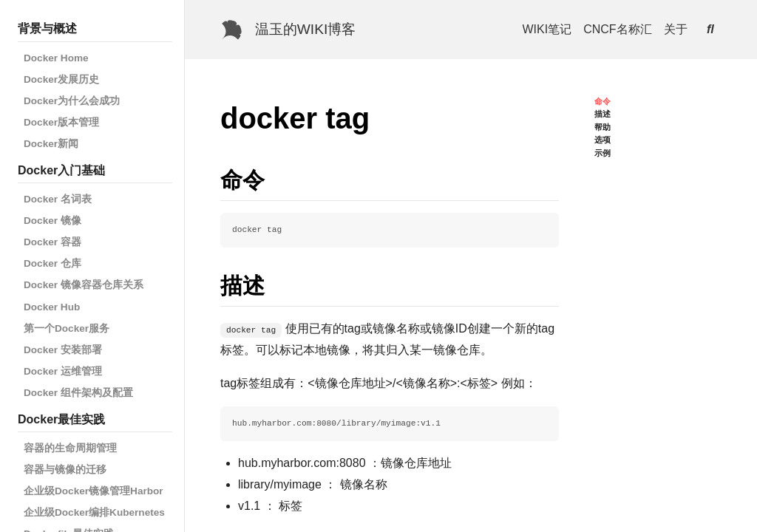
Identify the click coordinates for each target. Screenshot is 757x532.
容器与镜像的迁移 (65, 470)
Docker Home (56, 58)
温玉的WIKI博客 (306, 29)
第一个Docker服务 (67, 328)
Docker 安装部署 (63, 350)
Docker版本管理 (61, 122)
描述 (602, 114)
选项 (602, 140)
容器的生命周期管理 (70, 448)
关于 (676, 29)
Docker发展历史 (61, 79)
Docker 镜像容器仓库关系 (84, 285)
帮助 (602, 127)
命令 (602, 101)
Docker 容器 (52, 242)
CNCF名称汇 (617, 29)
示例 (602, 153)
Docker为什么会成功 (72, 101)
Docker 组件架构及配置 (78, 393)
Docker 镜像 (52, 221)
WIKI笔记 (547, 29)
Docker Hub (52, 307)
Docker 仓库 (52, 263)
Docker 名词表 (58, 199)
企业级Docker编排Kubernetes (94, 512)
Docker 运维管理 (63, 371)
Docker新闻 (51, 144)
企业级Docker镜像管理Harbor (94, 491)
